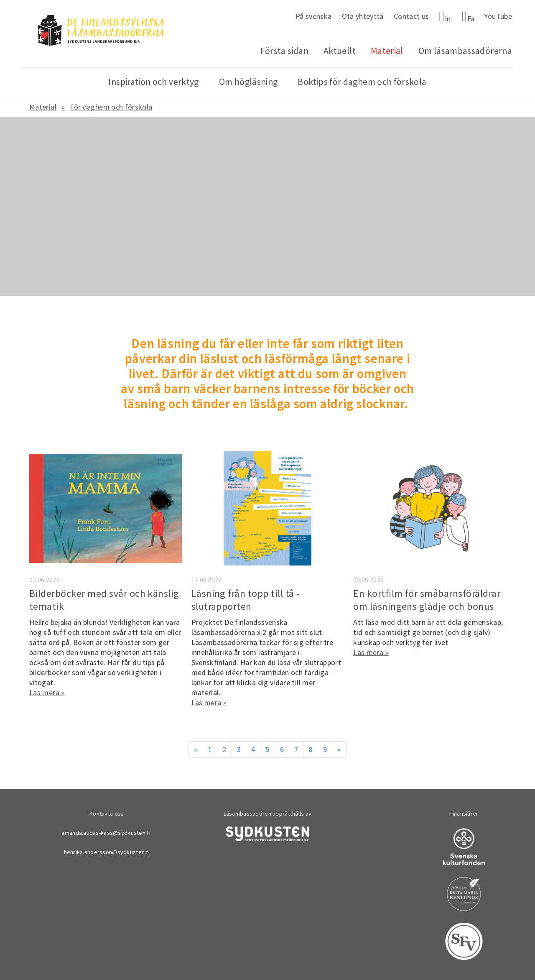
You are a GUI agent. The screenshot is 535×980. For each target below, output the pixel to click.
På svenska (314, 16)
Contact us (411, 16)
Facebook (471, 19)
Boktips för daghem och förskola (362, 82)
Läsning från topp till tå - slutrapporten (246, 600)
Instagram (448, 19)
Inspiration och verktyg (153, 82)
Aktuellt (340, 51)
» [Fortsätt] (339, 749)
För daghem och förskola (111, 107)
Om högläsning (248, 82)
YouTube (498, 16)
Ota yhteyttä (363, 16)
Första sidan (284, 51)
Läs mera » (47, 692)
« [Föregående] (196, 749)
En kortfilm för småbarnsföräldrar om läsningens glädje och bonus (427, 600)
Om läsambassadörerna (465, 51)
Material (387, 51)
